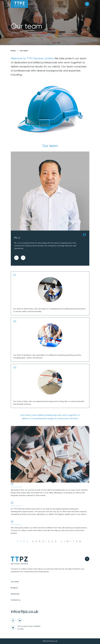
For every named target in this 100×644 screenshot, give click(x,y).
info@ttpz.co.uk (25, 612)
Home (13, 51)
